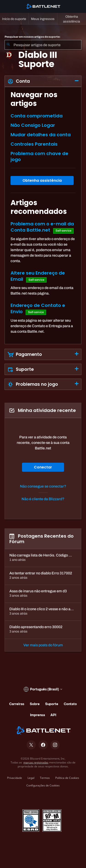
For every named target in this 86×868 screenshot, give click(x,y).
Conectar (43, 467)
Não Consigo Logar (33, 125)
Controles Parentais (34, 144)
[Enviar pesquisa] (8, 45)
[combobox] (43, 45)
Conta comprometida (37, 116)
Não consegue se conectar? (43, 486)
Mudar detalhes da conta (41, 135)
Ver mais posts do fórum (43, 645)
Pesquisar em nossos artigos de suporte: (32, 37)
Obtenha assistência (42, 180)
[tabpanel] (43, 215)
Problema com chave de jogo (39, 156)
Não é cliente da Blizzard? (43, 499)
